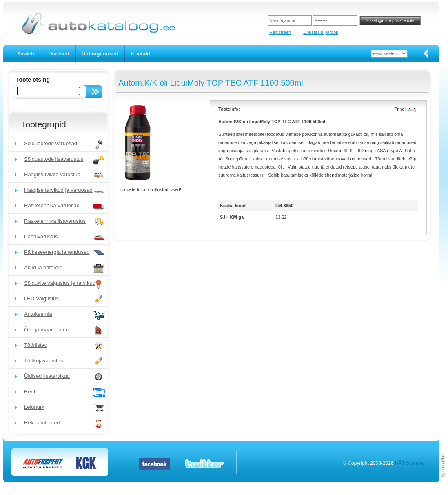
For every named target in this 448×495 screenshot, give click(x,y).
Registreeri (280, 32)
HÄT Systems (410, 463)
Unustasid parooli (320, 32)
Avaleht (27, 54)
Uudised (59, 54)
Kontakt (140, 54)
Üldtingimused (100, 54)
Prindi (400, 109)
